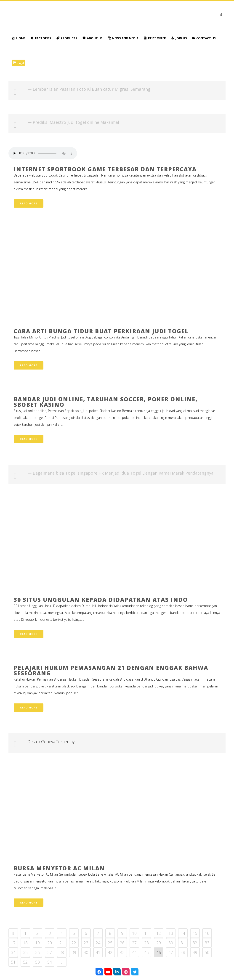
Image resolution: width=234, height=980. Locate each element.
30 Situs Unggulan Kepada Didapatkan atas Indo (101, 600)
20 (50, 943)
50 (207, 952)
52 (25, 962)
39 (74, 952)
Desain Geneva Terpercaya (52, 742)
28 (146, 943)
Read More (29, 203)
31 (183, 943)
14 (183, 933)
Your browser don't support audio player (43, 153)
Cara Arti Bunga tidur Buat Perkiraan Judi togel (101, 331)
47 (171, 952)
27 (134, 943)
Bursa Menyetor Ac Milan (59, 868)
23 (86, 943)
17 (13, 943)
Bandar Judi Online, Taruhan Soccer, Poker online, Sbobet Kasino (106, 402)
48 (183, 952)
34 (13, 952)
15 (195, 933)
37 (50, 952)
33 (207, 943)
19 (37, 943)
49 (195, 952)
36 (37, 952)
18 (25, 943)
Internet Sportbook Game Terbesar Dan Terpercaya (105, 169)
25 (110, 943)
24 (98, 943)
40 (86, 952)
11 (146, 933)
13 (171, 933)
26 (122, 943)
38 (62, 952)
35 (25, 952)
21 (62, 943)
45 (146, 952)
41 (98, 952)
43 (122, 952)
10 (134, 933)
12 (159, 933)
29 (159, 943)
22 (74, 943)
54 (50, 962)
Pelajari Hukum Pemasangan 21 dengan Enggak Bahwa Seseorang (111, 670)
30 (171, 943)
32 (195, 943)
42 (110, 952)
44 (134, 952)
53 (37, 962)
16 (207, 933)
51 (13, 962)
